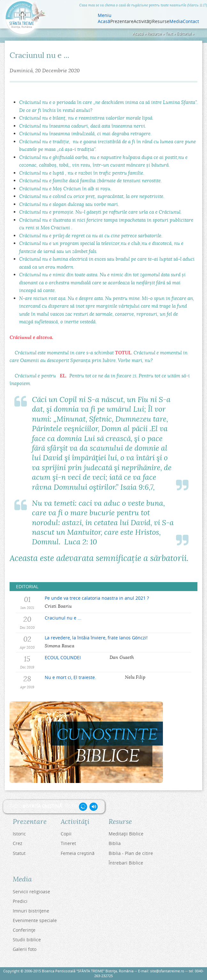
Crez (18, 843)
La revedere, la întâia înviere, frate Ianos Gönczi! (96, 638)
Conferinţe (24, 930)
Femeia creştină (78, 853)
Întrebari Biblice (126, 863)
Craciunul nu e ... (63, 618)
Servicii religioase (31, 892)
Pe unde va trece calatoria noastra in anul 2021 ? (97, 598)
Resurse (154, 34)
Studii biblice (27, 940)
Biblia (115, 843)
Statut (19, 853)
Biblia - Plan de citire (131, 853)
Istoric (19, 834)
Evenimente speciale (35, 920)
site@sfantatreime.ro (167, 971)
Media (176, 21)
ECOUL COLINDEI (63, 657)
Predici (20, 901)
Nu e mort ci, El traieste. (70, 677)
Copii (66, 834)
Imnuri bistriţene (31, 911)
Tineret (68, 843)
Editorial (184, 34)
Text (169, 34)
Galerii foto (25, 949)
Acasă (104, 21)
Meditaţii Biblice (126, 834)
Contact (191, 21)
